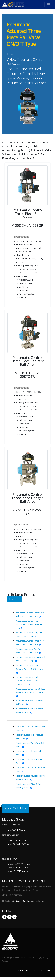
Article (49, 970)
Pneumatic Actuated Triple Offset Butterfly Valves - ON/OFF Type (30, 692)
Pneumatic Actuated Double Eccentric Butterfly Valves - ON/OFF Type (28, 681)
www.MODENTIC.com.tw (18, 868)
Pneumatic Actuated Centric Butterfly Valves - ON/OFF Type (29, 669)
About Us (24, 970)
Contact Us (37, 970)
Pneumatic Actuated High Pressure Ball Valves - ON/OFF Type (29, 624)
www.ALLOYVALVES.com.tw (19, 864)
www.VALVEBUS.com (16, 830)
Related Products (23, 597)
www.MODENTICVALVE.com (19, 844)
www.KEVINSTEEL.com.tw (18, 871)
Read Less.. (15, 599)
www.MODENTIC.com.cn (18, 840)
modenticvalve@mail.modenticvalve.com (27, 901)
